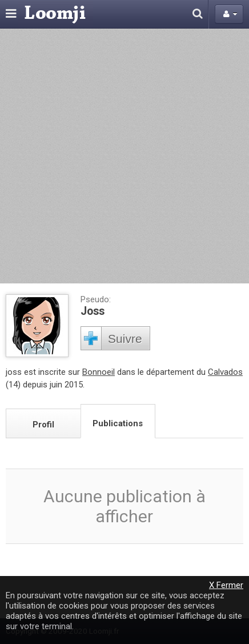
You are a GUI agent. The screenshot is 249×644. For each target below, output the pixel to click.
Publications (118, 423)
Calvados (225, 372)
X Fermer (226, 585)
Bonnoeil (99, 372)
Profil (43, 425)
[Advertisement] (124, 156)
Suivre (125, 339)
